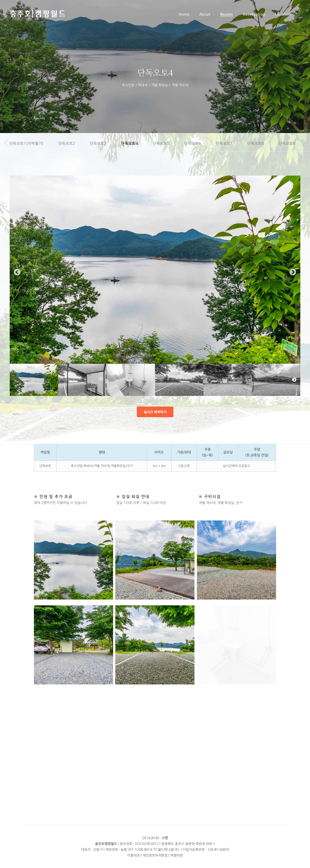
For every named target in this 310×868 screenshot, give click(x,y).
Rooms (227, 14)
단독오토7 (229, 143)
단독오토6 (198, 143)
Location (283, 14)
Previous (17, 281)
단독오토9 (292, 143)
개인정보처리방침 (155, 855)
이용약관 (133, 855)
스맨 (165, 838)
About (205, 14)
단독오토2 (72, 143)
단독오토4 (135, 144)
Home (184, 14)
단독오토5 (166, 143)
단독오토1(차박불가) (32, 143)
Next (293, 281)
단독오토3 (103, 143)
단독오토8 (261, 143)
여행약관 (177, 855)
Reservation (254, 14)
